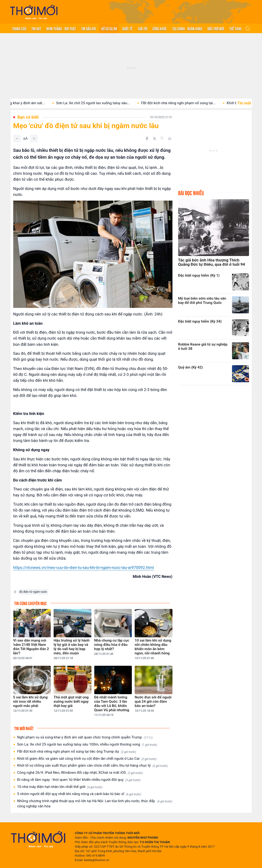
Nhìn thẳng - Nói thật (61, 28)
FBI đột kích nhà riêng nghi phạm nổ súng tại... (187, 103)
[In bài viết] (170, 139)
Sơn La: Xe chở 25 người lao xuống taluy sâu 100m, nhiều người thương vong (87, 744)
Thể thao (235, 28)
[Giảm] (17, 139)
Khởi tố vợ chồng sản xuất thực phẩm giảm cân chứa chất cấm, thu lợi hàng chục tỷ (92, 766)
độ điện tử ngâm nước (33, 592)
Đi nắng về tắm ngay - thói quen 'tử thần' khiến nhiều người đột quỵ (79, 780)
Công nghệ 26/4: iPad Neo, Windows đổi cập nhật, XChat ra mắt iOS (80, 773)
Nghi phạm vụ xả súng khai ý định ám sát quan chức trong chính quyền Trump (85, 737)
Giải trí (143, 28)
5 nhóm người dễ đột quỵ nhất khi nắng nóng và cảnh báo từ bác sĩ (79, 794)
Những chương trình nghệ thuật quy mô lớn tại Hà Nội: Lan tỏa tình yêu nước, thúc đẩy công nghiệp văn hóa (95, 804)
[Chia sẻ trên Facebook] (147, 139)
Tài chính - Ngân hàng (187, 28)
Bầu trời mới (216, 28)
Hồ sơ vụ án (109, 28)
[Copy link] (162, 138)
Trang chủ (19, 28)
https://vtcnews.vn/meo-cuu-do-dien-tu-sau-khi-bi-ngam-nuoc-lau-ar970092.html (84, 567)
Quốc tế (127, 28)
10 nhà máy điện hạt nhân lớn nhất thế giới (60, 787)
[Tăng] (34, 139)
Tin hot (36, 28)
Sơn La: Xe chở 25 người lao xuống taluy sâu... (102, 103)
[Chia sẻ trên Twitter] (155, 139)
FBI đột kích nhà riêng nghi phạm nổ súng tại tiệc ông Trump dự (77, 752)
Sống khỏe (160, 28)
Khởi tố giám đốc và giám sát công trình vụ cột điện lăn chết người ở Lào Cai (87, 759)
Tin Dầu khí (89, 28)
